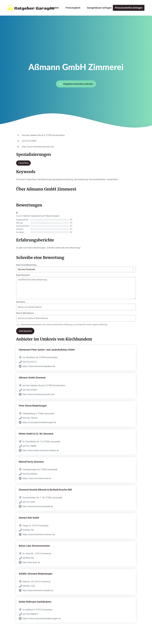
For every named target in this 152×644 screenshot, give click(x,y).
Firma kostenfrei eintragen (129, 8)
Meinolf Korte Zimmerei (31, 462)
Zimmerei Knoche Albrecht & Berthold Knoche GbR (45, 490)
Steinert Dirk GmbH (29, 518)
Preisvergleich (73, 8)
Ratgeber (54, 8)
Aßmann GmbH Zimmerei (32, 378)
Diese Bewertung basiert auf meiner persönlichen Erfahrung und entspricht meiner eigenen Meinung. (64, 325)
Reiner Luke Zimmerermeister (34, 546)
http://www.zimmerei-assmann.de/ (38, 147)
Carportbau (23, 163)
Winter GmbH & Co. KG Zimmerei (36, 434)
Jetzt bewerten (25, 331)
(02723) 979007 (29, 141)
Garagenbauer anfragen (99, 8)
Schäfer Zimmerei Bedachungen (36, 574)
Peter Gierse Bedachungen (33, 406)
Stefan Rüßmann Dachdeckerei (35, 602)
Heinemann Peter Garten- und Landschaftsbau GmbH (47, 350)
